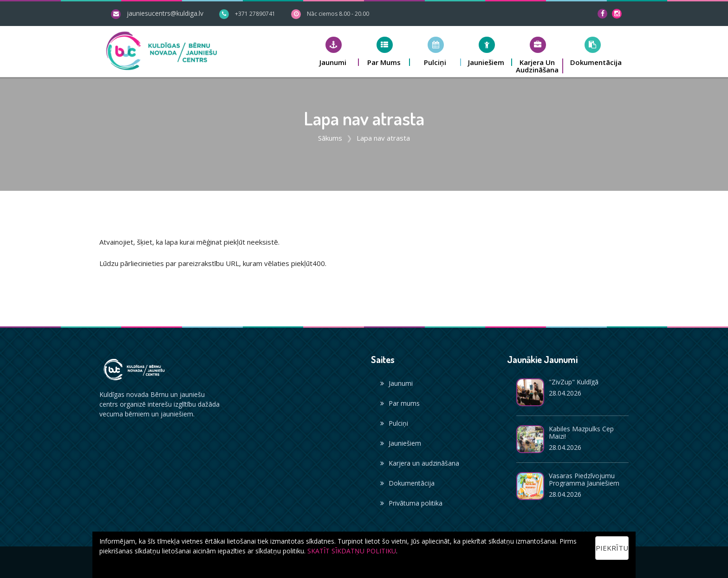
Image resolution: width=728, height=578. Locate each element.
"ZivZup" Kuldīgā (574, 382)
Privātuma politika (411, 503)
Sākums (330, 138)
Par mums (400, 403)
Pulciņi (394, 423)
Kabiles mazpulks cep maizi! (581, 432)
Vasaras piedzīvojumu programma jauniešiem (584, 479)
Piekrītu (612, 548)
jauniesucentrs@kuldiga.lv (165, 13)
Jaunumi (396, 383)
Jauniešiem (401, 443)
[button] (333, 51)
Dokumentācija (407, 483)
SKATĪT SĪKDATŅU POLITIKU (352, 551)
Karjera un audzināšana (420, 463)
